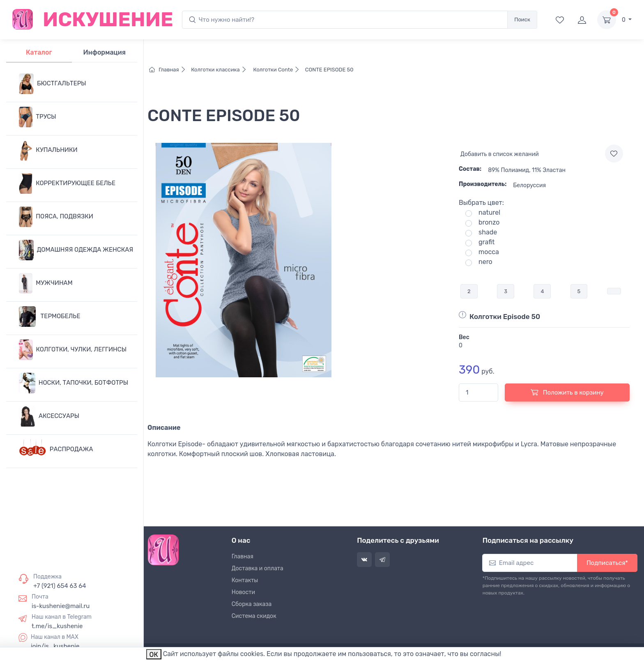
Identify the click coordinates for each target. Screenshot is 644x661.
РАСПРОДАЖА (56, 450)
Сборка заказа (252, 604)
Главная (169, 70)
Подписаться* (607, 563)
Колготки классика (220, 70)
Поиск (522, 20)
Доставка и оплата (258, 568)
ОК (154, 655)
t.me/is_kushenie (57, 626)
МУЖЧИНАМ (46, 283)
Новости (243, 592)
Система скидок (254, 616)
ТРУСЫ (38, 117)
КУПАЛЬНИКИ (48, 150)
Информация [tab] (105, 52)
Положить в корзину (567, 392)
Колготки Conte (277, 70)
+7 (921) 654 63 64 (60, 586)
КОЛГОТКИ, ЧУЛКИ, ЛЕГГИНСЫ (73, 350)
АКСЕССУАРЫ (49, 416)
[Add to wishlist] (614, 154)
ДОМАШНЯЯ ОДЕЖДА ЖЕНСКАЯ (76, 250)
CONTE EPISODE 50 (329, 70)
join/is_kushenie (55, 646)
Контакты (245, 580)
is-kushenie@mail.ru (61, 606)
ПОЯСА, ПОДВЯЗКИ (56, 217)
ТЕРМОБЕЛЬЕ (49, 317)
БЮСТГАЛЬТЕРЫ (53, 84)
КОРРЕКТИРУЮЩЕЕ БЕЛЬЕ (67, 184)
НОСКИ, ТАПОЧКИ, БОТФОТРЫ (74, 383)
